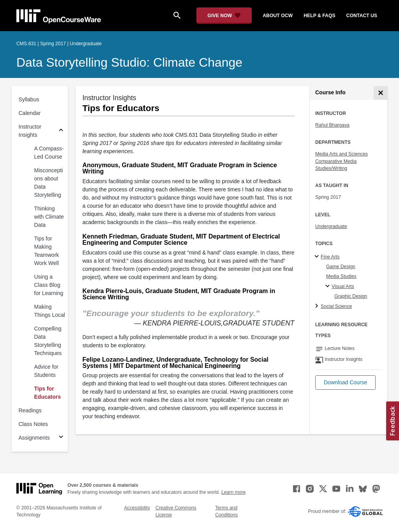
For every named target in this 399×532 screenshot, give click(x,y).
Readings (30, 410)
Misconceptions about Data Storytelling (49, 183)
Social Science (336, 306)
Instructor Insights (30, 131)
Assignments (34, 438)
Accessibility (137, 508)
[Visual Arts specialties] (329, 286)
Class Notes (33, 424)
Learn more (234, 492)
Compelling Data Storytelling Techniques (48, 341)
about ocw (278, 16)
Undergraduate (331, 226)
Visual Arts (343, 286)
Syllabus (29, 99)
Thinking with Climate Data (49, 217)
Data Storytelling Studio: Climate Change (129, 62)
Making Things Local (50, 311)
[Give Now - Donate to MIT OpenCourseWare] (224, 16)
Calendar (30, 113)
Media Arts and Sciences (342, 154)
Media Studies (341, 276)
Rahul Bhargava (332, 125)
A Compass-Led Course (49, 153)
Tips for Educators (48, 393)
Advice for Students (46, 371)
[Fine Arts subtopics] (318, 257)
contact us (362, 16)
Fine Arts (330, 257)
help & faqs (319, 16)
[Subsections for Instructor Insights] (61, 131)
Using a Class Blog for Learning (49, 285)
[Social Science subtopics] (318, 306)
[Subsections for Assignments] (61, 438)
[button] (345, 383)
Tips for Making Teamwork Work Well (47, 251)
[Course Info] (380, 93)
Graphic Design (351, 296)
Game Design (341, 267)
